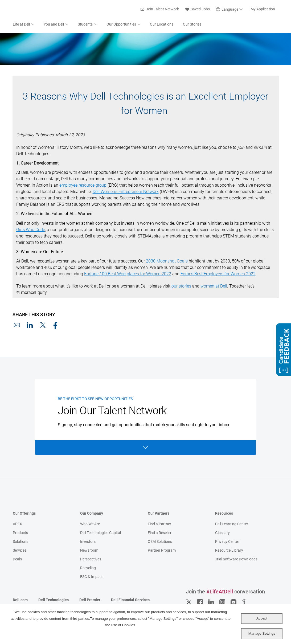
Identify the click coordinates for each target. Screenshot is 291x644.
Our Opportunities (121, 25)
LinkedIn (30, 326)
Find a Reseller (160, 533)
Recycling (88, 568)
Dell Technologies (54, 600)
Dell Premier (90, 600)
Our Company (92, 514)
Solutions (21, 542)
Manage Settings (262, 633)
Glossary (222, 533)
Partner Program (162, 551)
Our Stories (192, 25)
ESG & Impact (91, 577)
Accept (262, 618)
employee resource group (83, 186)
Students (85, 25)
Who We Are (90, 524)
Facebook (56, 326)
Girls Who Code (31, 230)
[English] (230, 10)
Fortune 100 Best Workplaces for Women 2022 (128, 274)
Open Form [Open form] (145, 448)
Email (17, 326)
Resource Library (229, 551)
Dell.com (20, 600)
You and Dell (54, 25)
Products (20, 533)
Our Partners (159, 514)
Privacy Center (227, 542)
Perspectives (91, 560)
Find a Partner (159, 524)
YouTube (233, 603)
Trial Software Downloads (236, 560)
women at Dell (214, 287)
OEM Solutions (160, 542)
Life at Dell (21, 25)
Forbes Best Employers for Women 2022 (218, 274)
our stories (181, 287)
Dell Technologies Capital (101, 533)
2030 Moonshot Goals (167, 262)
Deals (17, 560)
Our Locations (162, 25)
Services (20, 551)
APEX (17, 524)
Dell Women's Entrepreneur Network (126, 192)
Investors (88, 542)
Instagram (222, 603)
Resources (224, 514)
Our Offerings (24, 514)
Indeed (245, 603)
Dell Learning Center (232, 524)
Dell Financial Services (130, 600)
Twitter (189, 603)
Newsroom (89, 551)
